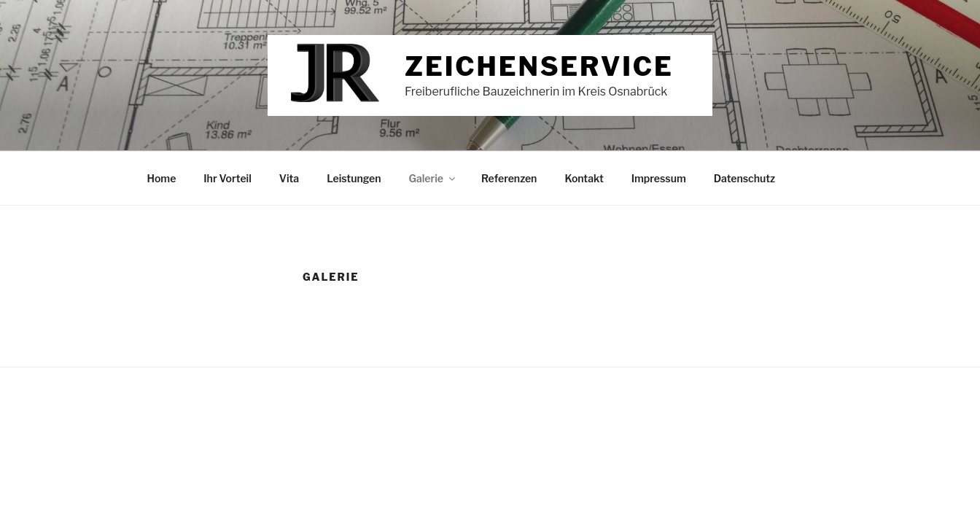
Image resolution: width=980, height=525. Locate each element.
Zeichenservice (539, 66)
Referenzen (509, 178)
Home (162, 178)
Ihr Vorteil (227, 178)
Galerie (433, 178)
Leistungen (354, 178)
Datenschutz (745, 178)
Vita (289, 178)
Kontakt (584, 178)
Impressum (659, 178)
